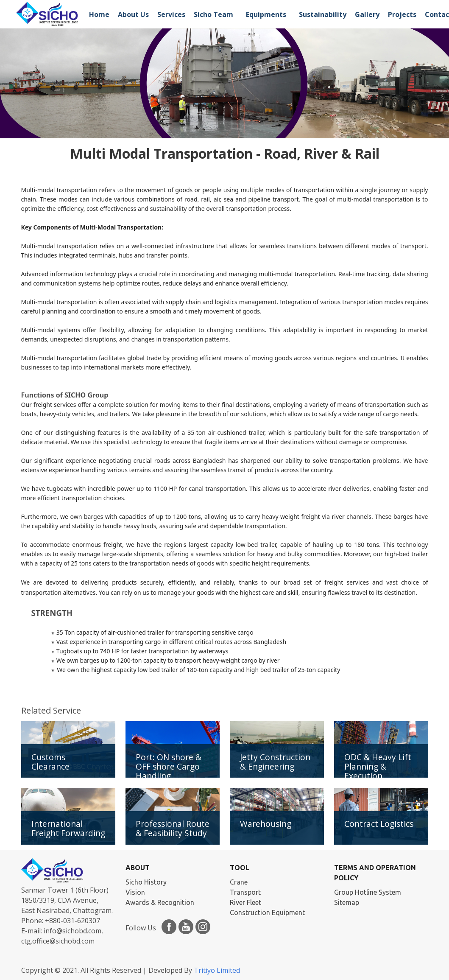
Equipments (266, 14)
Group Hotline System (368, 892)
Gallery (367, 14)
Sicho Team (213, 14)
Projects (402, 14)
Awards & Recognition (160, 902)
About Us (133, 14)
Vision (135, 892)
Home (99, 14)
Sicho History (146, 882)
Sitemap (347, 902)
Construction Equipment (267, 913)
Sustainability (323, 14)
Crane (239, 882)
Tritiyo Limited (217, 970)
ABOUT (138, 868)
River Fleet (245, 902)
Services (171, 14)
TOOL (240, 868)
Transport (245, 892)
